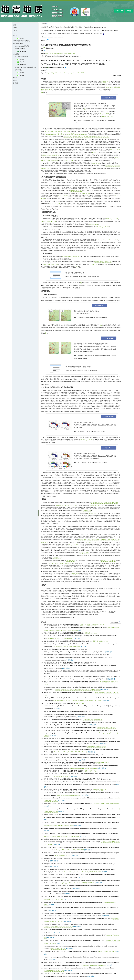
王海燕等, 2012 (108, 262)
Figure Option (109, 98)
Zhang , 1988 (51, 134)
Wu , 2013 (96, 163)
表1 (85, 109)
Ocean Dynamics (110, 902)
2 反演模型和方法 (18, 43)
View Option (114, 622)
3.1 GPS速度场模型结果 (22, 57)
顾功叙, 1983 (109, 87)
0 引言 (15, 36)
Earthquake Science (49, 899)
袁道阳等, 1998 (74, 134)
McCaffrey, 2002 (45, 168)
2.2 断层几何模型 (20, 49)
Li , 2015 (105, 137)
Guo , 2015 (94, 264)
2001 (105, 503)
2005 (55, 222)
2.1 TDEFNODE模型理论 (22, 46)
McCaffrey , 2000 (51, 131)
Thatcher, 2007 (87, 511)
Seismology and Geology (54, 638)
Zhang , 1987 (73, 545)
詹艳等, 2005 (54, 264)
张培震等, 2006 (105, 82)
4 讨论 (15, 78)
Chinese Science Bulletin (87, 965)
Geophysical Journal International (110, 842)
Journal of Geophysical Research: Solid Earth (56, 836)
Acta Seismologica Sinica (59, 646)
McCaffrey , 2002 (87, 440)
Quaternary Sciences (62, 795)
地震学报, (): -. (100, 641)
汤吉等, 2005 (46, 264)
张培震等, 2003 (67, 256)
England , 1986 (61, 505)
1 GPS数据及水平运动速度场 (21, 41)
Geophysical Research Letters (101, 804)
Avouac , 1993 (113, 503)
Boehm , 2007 (63, 196)
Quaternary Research (50, 971)
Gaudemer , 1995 (107, 117)
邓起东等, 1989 (47, 155)
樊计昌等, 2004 (98, 262)
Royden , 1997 (95, 505)
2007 (59, 131)
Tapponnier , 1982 (97, 503)
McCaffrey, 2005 (101, 240)
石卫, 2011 (47, 160)
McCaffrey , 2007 (103, 227)
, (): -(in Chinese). (70, 630)
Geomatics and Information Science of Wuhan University (70, 690)
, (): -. (67, 776)
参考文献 (16, 83)
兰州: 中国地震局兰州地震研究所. (93, 720)
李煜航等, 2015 (96, 137)
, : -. (67, 855)
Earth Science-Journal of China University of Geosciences (69, 700)
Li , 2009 (82, 134)
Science (109, 935)
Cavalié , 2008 (105, 540)
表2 (101, 325)
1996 (67, 134)
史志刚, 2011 (54, 160)
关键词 (15, 28)
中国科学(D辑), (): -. (92, 771)
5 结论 (15, 80)
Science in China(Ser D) (56, 776)
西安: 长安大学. (80, 703)
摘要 (14, 25)
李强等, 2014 (88, 137)
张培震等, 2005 (92, 513)
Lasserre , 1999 (69, 137)
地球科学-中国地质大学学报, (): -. (92, 625)
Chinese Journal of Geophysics (99, 733)
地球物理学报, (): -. (107, 728)
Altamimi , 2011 (55, 204)
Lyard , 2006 (86, 193)
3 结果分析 (16, 54)
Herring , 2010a (75, 191)
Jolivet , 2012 (115, 150)
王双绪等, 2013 (74, 574)
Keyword (16, 33)
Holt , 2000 (71, 505)
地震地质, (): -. (91, 633)
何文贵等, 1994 (61, 134)
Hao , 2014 (69, 160)
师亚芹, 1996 (53, 563)
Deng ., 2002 (104, 114)
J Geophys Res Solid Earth (113, 941)
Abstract (15, 30)
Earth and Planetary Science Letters (53, 825)
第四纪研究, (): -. (99, 790)
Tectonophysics (59, 855)
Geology (53, 949)
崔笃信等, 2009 (65, 131)
